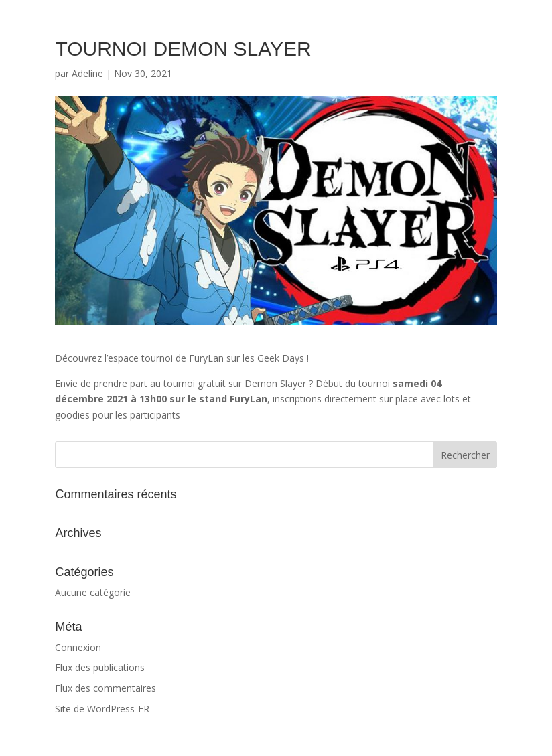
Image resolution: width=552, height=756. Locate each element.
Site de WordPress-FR (102, 709)
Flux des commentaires (106, 688)
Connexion (78, 647)
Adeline (87, 73)
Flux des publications (100, 667)
